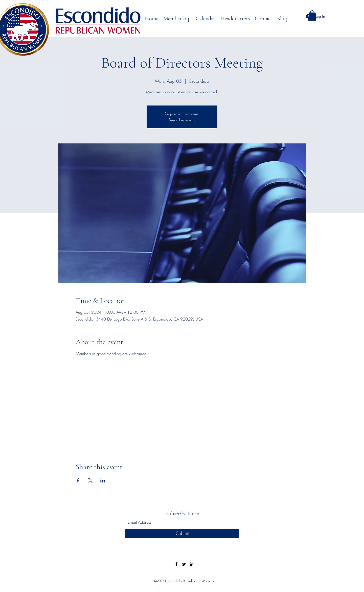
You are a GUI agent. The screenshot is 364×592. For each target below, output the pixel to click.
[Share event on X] (90, 480)
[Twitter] (184, 564)
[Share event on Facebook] (78, 480)
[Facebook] (176, 564)
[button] (312, 16)
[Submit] (182, 533)
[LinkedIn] (192, 564)
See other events (182, 120)
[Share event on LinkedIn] (103, 480)
